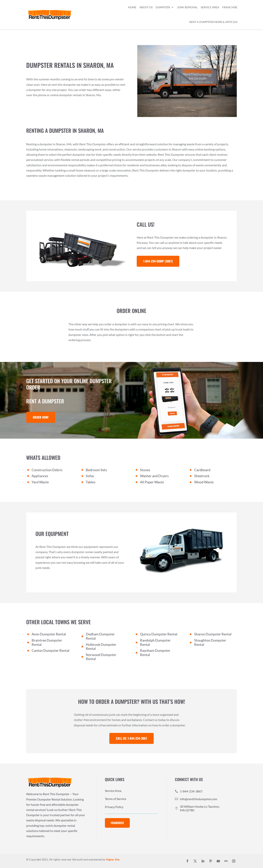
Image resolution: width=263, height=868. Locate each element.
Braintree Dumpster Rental (47, 642)
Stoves (145, 470)
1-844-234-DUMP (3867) (158, 261)
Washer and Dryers (154, 476)
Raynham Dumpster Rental (155, 653)
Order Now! (41, 417)
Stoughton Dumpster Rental (210, 642)
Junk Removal (187, 7)
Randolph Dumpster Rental (155, 642)
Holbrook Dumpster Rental (101, 647)
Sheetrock (202, 476)
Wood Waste (204, 482)
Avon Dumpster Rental (49, 634)
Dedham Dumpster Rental (100, 636)
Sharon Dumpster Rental (213, 634)
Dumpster (163, 7)
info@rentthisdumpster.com (199, 799)
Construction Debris (47, 470)
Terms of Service (115, 799)
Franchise (230, 7)
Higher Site (113, 859)
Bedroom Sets (96, 470)
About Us (146, 7)
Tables (91, 482)
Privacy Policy (114, 807)
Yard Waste (40, 482)
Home (132, 7)
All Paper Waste (152, 482)
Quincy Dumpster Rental (159, 634)
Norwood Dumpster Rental (101, 657)
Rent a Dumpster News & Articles (213, 22)
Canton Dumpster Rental (51, 650)
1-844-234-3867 (191, 791)
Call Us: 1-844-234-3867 (131, 738)
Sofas (90, 476)
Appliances (40, 476)
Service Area (210, 7)
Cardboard (202, 470)
